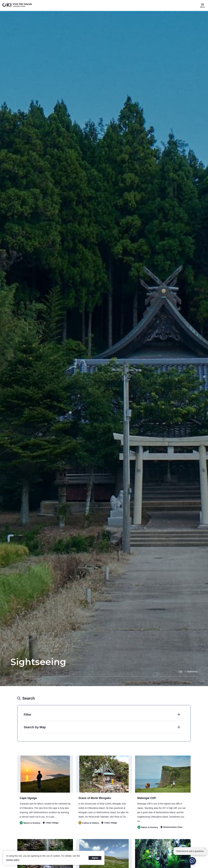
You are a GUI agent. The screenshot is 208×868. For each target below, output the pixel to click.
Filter (28, 715)
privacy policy (13, 860)
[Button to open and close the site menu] (203, 5)
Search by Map (35, 727)
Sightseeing (192, 671)
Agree (95, 858)
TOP (180, 671)
